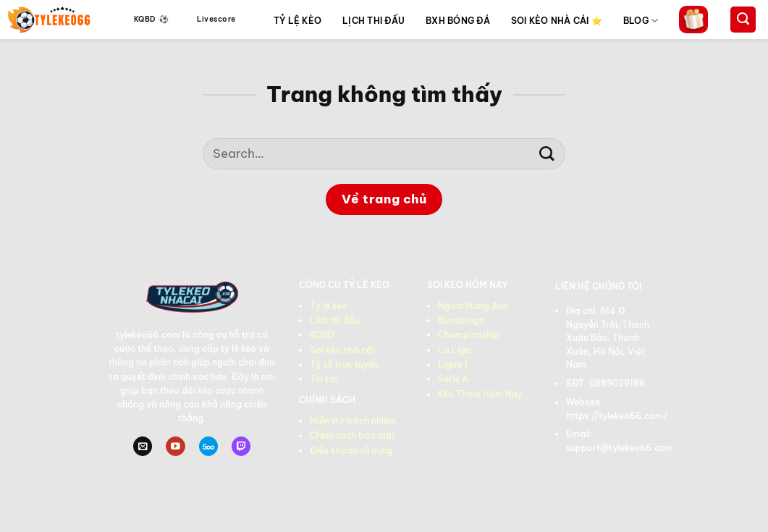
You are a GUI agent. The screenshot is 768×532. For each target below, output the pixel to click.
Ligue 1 (453, 364)
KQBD (322, 335)
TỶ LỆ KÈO (298, 21)
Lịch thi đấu (335, 320)
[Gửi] (547, 154)
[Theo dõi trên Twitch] (241, 446)
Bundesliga (461, 320)
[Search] (743, 20)
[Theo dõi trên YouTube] (175, 446)
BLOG (641, 21)
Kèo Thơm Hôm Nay (480, 394)
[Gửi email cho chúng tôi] (143, 446)
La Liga (455, 350)
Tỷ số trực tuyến (344, 364)
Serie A (453, 379)
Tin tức (324, 379)
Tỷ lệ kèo (329, 306)
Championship (469, 335)
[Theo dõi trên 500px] (208, 446)
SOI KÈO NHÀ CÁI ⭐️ (557, 21)
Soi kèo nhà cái (342, 350)
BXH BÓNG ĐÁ (458, 21)
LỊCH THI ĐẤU (374, 21)
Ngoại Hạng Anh (473, 306)
